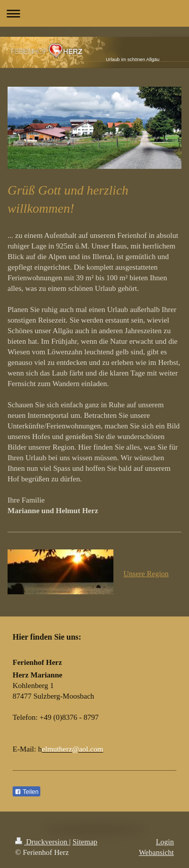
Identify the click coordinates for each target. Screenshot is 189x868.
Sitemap (85, 842)
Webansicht (156, 852)
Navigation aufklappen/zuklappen (94, 13)
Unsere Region (146, 574)
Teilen (26, 792)
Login (165, 842)
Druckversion (42, 842)
